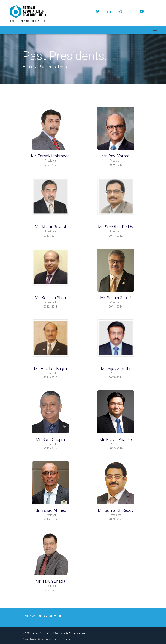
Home (28, 67)
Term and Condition (63, 639)
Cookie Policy (45, 639)
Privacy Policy (29, 639)
